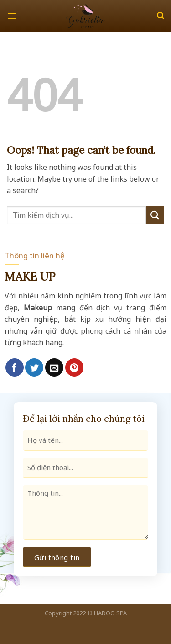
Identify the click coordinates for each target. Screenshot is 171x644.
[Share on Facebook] (15, 367)
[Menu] (12, 16)
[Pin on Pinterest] (74, 367)
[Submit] (155, 215)
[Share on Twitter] (34, 367)
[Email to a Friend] (54, 367)
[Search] (161, 16)
